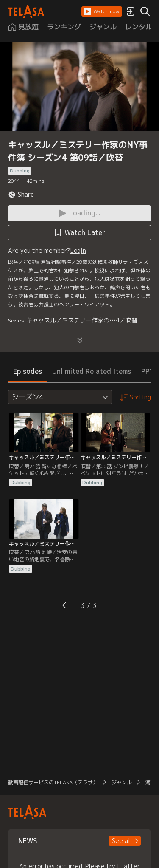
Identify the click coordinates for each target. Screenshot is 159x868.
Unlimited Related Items (92, 371)
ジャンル (122, 782)
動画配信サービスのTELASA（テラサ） (53, 782)
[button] (102, 11)
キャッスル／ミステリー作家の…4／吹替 (82, 320)
